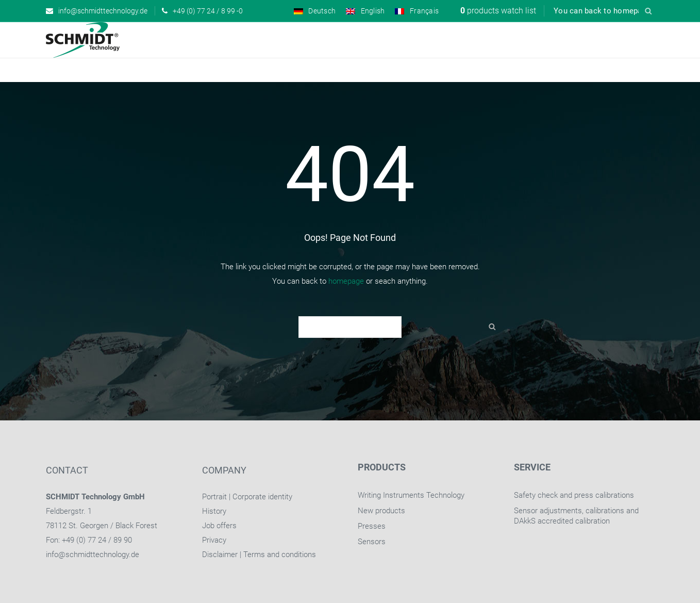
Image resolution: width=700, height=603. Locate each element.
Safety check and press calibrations (574, 495)
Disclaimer (220, 555)
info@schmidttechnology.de (93, 555)
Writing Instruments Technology (411, 495)
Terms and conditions (280, 555)
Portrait (214, 497)
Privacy (214, 540)
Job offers (219, 526)
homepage (346, 281)
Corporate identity (262, 497)
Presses (372, 526)
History (214, 511)
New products (381, 511)
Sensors (372, 542)
